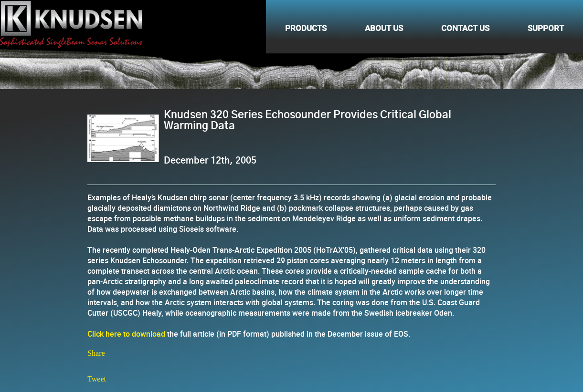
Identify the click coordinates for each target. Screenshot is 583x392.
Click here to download (126, 334)
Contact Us (465, 27)
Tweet (97, 379)
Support (546, 27)
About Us (384, 27)
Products (306, 27)
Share (96, 353)
